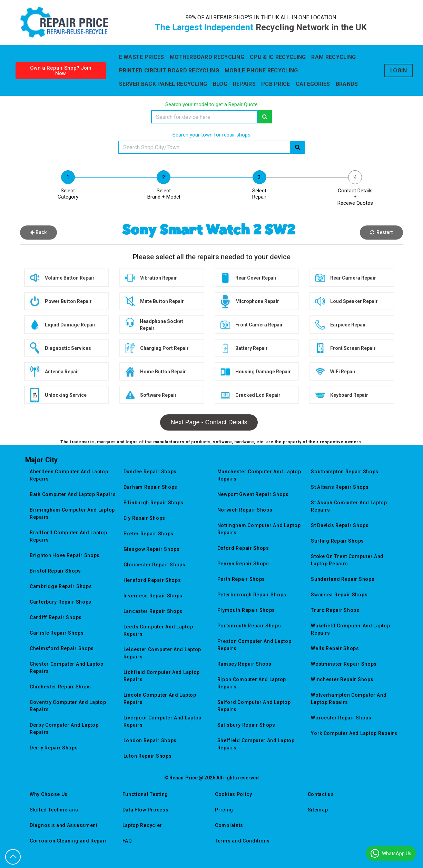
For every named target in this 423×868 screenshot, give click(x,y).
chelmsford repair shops (62, 648)
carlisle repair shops (57, 633)
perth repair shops (241, 579)
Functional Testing (145, 794)
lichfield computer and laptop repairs (162, 676)
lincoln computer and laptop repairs (160, 699)
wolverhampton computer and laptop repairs (349, 699)
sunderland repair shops (343, 579)
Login (399, 70)
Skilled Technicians (54, 810)
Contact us (321, 794)
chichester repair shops (60, 687)
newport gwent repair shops (253, 494)
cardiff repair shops (56, 617)
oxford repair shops (243, 548)
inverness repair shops (153, 596)
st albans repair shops (340, 487)
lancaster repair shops (153, 611)
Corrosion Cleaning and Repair (68, 841)
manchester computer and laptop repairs (259, 475)
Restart (381, 232)
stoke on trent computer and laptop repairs (347, 560)
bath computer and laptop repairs (73, 494)
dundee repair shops (150, 472)
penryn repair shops (243, 564)
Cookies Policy (234, 794)
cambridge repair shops (61, 586)
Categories (313, 84)
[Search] (204, 117)
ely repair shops (144, 518)
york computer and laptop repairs (354, 733)
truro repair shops (335, 610)
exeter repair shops (149, 534)
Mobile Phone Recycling (261, 70)
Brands (347, 84)
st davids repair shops (340, 525)
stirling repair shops (337, 541)
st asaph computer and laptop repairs (349, 506)
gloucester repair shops (155, 565)
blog (220, 84)
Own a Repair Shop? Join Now (61, 71)
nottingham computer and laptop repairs (259, 529)
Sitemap (318, 810)
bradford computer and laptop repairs (68, 536)
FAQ (127, 841)
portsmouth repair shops (249, 626)
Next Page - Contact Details (209, 422)
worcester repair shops (341, 718)
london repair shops (150, 740)
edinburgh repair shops (154, 503)
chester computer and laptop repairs (67, 668)
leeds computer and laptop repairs (158, 630)
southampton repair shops (345, 472)
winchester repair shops (342, 679)
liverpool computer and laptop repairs (163, 721)
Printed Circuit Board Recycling (169, 70)
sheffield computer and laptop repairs (256, 744)
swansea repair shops (339, 595)
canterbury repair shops (61, 602)
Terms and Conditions (242, 841)
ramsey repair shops (244, 664)
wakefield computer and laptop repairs (350, 629)
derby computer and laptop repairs (64, 729)
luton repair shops (148, 756)
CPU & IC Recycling (278, 57)
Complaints (229, 825)
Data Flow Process (146, 810)
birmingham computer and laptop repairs (72, 513)
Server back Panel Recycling (163, 84)
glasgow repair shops (152, 549)
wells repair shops (335, 648)
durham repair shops (150, 487)
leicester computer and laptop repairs (162, 653)
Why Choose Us (49, 794)
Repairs (244, 84)
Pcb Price (276, 84)
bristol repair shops (55, 571)
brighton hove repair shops (65, 555)
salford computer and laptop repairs (254, 706)
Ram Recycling (333, 57)
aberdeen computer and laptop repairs (69, 475)
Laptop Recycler (142, 825)
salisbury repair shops (246, 725)
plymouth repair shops (246, 610)
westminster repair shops (344, 664)
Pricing (224, 810)
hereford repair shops (152, 580)
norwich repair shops (245, 510)
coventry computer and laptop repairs (68, 706)
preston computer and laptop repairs (254, 645)
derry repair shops (54, 748)
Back (38, 232)
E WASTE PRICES (142, 57)
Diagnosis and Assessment (64, 825)
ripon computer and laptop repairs (252, 683)
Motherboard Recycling (207, 57)
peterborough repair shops (252, 595)
